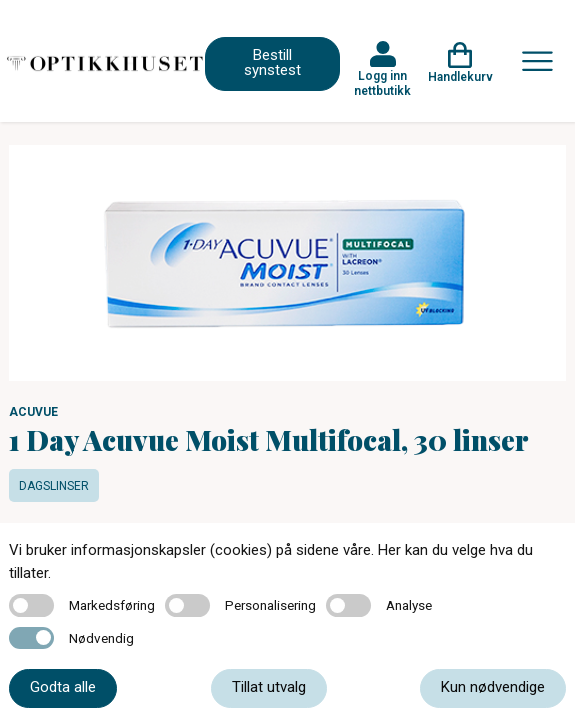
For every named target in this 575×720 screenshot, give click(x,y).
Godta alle (63, 687)
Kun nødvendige (493, 687)
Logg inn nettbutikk (382, 83)
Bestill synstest (272, 62)
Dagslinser (54, 486)
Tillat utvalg (269, 687)
